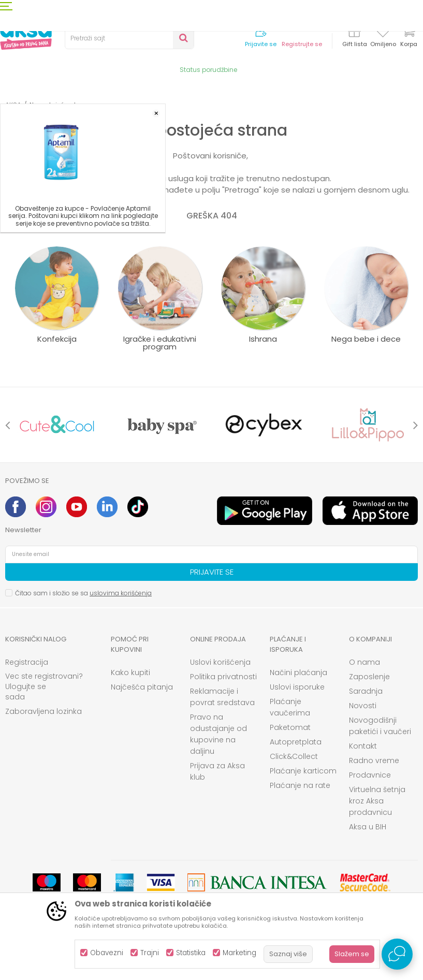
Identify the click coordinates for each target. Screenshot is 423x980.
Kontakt (363, 746)
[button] (129, 38)
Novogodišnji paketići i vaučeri (380, 726)
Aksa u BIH (368, 827)
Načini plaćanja (298, 672)
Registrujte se (302, 44)
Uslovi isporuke (297, 687)
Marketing (239, 953)
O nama (364, 662)
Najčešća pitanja (142, 687)
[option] (57, 425)
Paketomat (290, 727)
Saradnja (366, 691)
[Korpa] (409, 38)
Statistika (191, 953)
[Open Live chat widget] (397, 954)
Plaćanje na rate (300, 785)
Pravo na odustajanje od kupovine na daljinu (218, 734)
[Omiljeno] (383, 33)
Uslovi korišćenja (220, 662)
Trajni (150, 953)
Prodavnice (370, 775)
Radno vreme (374, 760)
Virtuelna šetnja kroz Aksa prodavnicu (377, 801)
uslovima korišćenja (121, 593)
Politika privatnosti (223, 677)
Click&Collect (294, 756)
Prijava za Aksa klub (217, 771)
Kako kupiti (130, 672)
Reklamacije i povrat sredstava (222, 697)
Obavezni (107, 953)
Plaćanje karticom (303, 771)
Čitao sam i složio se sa (83, 593)
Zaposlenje (369, 677)
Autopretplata (296, 742)
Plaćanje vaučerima (290, 707)
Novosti (363, 706)
